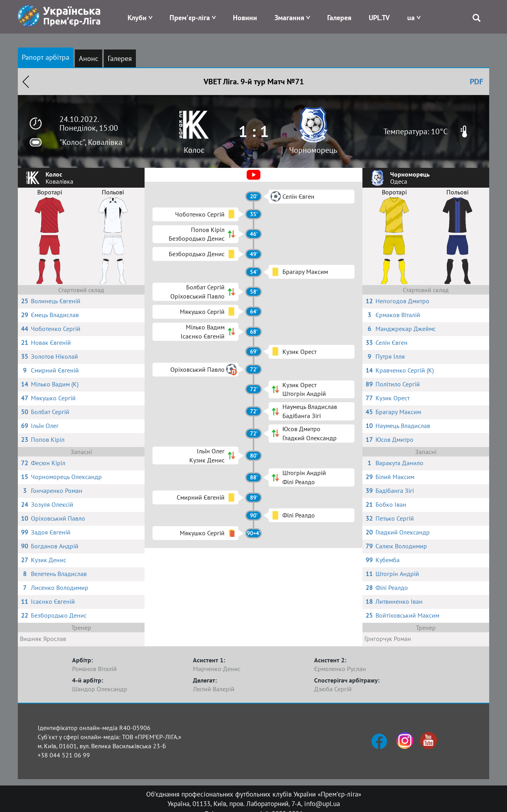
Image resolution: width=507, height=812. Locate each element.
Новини (245, 18)
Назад (26, 82)
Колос (194, 150)
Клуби (137, 18)
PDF (477, 82)
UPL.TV (379, 18)
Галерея (339, 18)
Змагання (289, 18)
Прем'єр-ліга (190, 18)
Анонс (89, 58)
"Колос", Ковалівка (91, 142)
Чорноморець (313, 150)
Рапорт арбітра (46, 57)
